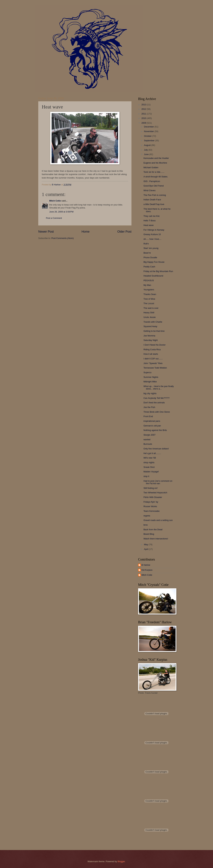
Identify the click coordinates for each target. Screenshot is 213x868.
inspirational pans (152, 421)
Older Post (124, 232)
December (149, 127)
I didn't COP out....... (153, 359)
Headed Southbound (153, 276)
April (146, 549)
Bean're (147, 253)
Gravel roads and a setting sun (158, 520)
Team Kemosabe (152, 511)
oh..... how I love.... (152, 239)
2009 (144, 123)
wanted (147, 439)
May (146, 544)
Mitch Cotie (55, 201)
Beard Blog (149, 534)
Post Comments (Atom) (63, 238)
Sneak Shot (149, 467)
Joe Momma (149, 336)
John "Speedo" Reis (153, 363)
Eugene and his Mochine (155, 163)
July (146, 150)
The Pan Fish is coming (155, 195)
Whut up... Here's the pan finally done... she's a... (159, 387)
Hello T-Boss (150, 221)
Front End (148, 416)
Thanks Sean (150, 294)
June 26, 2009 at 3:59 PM (61, 212)
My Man (147, 285)
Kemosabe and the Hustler (156, 158)
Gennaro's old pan (152, 426)
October (148, 136)
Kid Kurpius (147, 570)
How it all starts (151, 354)
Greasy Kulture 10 (152, 234)
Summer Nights (151, 377)
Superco (147, 372)
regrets (147, 516)
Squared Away (150, 326)
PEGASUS (149, 280)
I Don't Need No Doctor (155, 345)
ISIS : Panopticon (152, 181)
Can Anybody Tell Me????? (157, 398)
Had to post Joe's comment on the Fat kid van (158, 482)
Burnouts (148, 444)
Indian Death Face (152, 200)
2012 (144, 109)
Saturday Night (151, 340)
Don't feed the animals (154, 403)
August (148, 145)
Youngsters (149, 290)
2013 (144, 105)
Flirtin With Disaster (153, 497)
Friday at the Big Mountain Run (158, 271)
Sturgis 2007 (149, 435)
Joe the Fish (149, 407)
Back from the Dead (153, 530)
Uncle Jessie (150, 317)
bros (146, 525)
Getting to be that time (154, 331)
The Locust (149, 303)
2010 (144, 118)
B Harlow (146, 565)
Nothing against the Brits (155, 430)
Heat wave (149, 225)
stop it (146, 476)
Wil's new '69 (150, 458)
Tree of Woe (149, 299)
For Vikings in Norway (154, 230)
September (150, 141)
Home (86, 232)
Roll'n (146, 244)
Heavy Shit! (149, 313)
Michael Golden (151, 167)
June (147, 154)
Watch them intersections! (156, 539)
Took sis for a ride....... (154, 172)
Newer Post (46, 232)
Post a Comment (54, 218)
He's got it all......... (152, 453)
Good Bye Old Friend (154, 186)
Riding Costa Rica (152, 349)
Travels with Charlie (153, 322)
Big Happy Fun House (154, 262)
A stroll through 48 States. (156, 177)
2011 (144, 114)
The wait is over (151, 308)
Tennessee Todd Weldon (155, 368)
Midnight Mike (150, 382)
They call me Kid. (152, 216)
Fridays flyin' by (151, 502)
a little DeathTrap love (154, 204)
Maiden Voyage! (151, 472)
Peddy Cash (149, 267)
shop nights (149, 462)
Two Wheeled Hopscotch (155, 493)
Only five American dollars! (156, 449)
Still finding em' (151, 488)
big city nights (150, 393)
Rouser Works (150, 506)
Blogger (121, 861)
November (149, 131)
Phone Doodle (150, 257)
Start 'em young (151, 248)
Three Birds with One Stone (157, 412)
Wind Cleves (149, 190)
